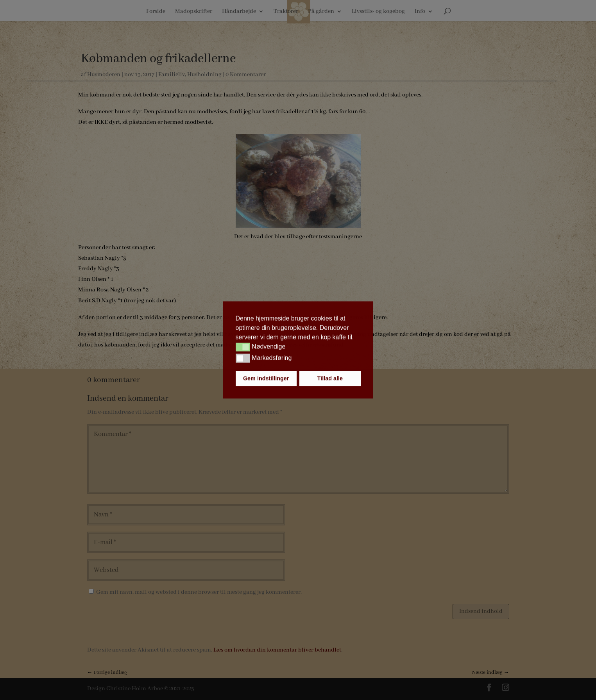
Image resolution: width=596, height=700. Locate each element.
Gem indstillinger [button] (266, 379)
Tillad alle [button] (330, 379)
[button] (243, 347)
